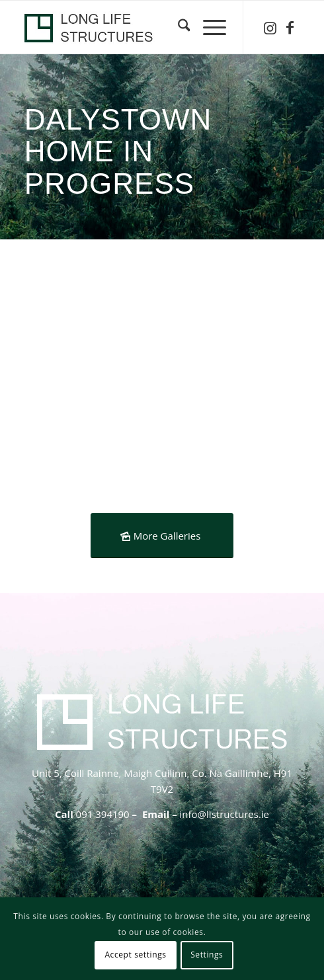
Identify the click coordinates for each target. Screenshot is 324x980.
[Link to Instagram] (270, 27)
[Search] (178, 27)
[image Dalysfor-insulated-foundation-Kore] (96, 340)
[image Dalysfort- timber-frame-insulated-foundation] (96, 454)
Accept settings (135, 955)
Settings (207, 955)
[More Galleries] (162, 536)
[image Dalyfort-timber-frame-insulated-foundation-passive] (239, 340)
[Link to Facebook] (290, 27)
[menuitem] (178, 27)
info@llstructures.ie (224, 814)
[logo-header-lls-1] (135, 27)
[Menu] (208, 27)
